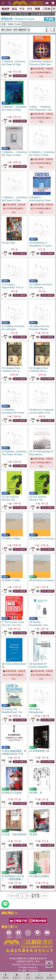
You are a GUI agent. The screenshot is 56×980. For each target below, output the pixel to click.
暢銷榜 (6, 9)
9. (8, 243)
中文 (22, 9)
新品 (14, 9)
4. (42, 110)
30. (39, 667)
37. (14, 834)
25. (11, 580)
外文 (30, 9)
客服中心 (17, 976)
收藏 (28, 976)
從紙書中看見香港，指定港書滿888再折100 (28, 14)
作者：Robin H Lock (11, 24)
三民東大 (48, 9)
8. (42, 200)
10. (42, 246)
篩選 (50, 19)
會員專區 (50, 976)
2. (41, 64)
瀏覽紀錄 (39, 976)
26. (42, 580)
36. (36, 793)
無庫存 (4, 76)
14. (40, 329)
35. (12, 793)
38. (33, 834)
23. (11, 539)
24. (42, 539)
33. (14, 754)
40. (39, 876)
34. (39, 751)
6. (42, 155)
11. (14, 287)
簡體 (37, 9)
